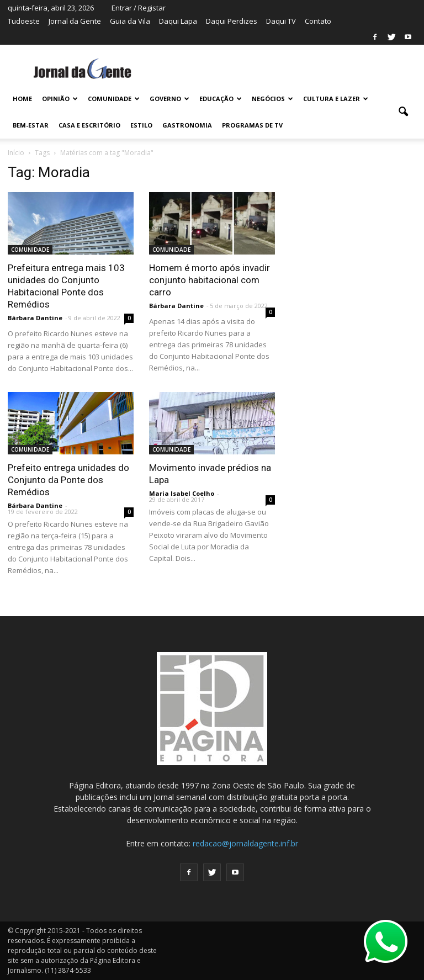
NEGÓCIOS (272, 99)
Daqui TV (281, 21)
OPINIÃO (60, 99)
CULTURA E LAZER (336, 99)
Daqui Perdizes (232, 21)
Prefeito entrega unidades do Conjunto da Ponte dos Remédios (68, 480)
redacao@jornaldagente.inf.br (245, 843)
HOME (22, 99)
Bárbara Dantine (35, 318)
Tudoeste (24, 21)
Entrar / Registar (139, 8)
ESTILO (141, 125)
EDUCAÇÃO (221, 99)
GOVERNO (169, 99)
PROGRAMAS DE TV (252, 125)
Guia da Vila (130, 21)
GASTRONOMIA (187, 125)
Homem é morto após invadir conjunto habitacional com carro (210, 280)
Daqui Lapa (178, 21)
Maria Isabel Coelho (182, 493)
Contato (318, 21)
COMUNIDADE (114, 99)
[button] (403, 112)
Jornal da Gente (75, 21)
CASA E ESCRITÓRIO (89, 125)
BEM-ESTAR (31, 125)
